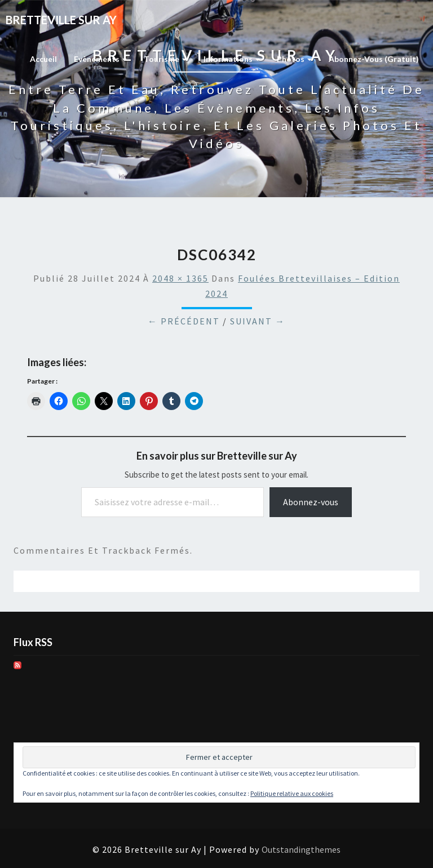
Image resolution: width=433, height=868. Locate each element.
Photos (294, 59)
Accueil (43, 59)
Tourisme (165, 59)
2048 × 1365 (180, 278)
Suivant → (258, 321)
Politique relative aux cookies (292, 793)
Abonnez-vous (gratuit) (374, 59)
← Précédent (184, 321)
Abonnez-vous (311, 502)
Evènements (100, 59)
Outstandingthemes (301, 849)
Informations (232, 59)
